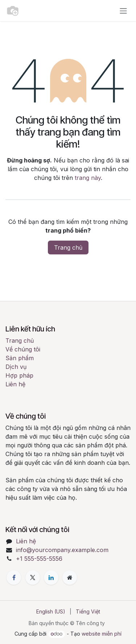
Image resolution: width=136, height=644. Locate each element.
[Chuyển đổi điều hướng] (123, 11)
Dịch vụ (16, 367)
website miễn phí (102, 634)
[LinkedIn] (51, 577)
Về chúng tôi (23, 349)
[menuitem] (51, 611)
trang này (88, 178)
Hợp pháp (19, 375)
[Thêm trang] (70, 577)
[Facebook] (14, 577)
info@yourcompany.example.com (62, 550)
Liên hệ (15, 384)
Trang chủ (68, 247)
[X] (33, 577)
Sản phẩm (20, 358)
